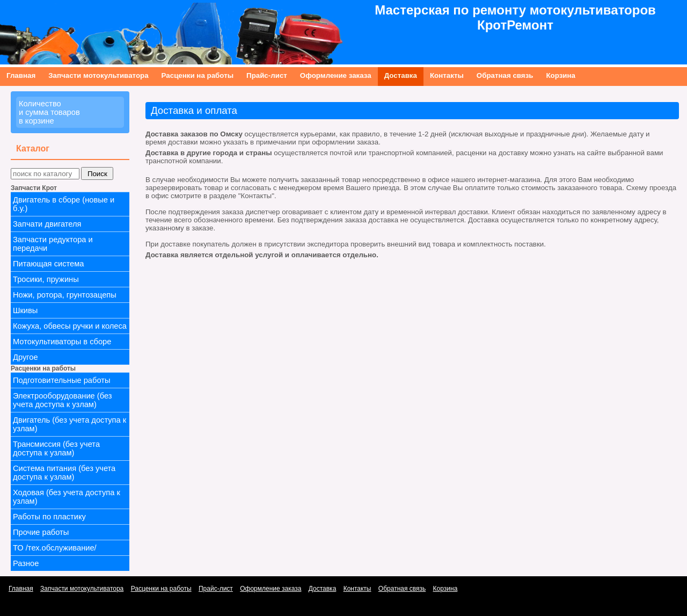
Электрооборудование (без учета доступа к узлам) (63, 400)
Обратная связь (505, 75)
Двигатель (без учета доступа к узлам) (70, 424)
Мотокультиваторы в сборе (62, 342)
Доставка (401, 75)
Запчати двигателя (47, 224)
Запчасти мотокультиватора (98, 75)
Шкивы (25, 310)
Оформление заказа (336, 75)
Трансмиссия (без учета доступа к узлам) (56, 448)
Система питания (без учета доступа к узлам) (64, 473)
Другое (25, 357)
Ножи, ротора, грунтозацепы (65, 295)
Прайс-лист (267, 75)
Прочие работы (41, 532)
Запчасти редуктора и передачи (53, 244)
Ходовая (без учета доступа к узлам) (67, 497)
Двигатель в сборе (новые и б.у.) (64, 204)
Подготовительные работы (61, 380)
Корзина (561, 75)
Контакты (447, 75)
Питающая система (48, 264)
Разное (26, 563)
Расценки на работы (198, 75)
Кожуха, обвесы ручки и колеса (70, 326)
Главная (21, 75)
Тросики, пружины (46, 279)
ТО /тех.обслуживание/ (55, 548)
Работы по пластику (49, 517)
